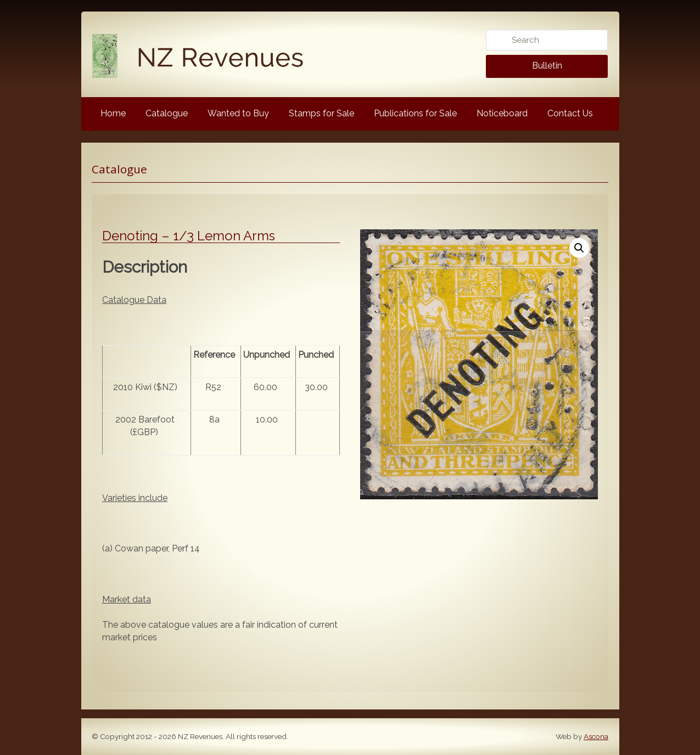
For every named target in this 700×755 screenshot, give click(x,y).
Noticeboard (502, 113)
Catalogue (167, 113)
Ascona (596, 736)
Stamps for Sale (321, 113)
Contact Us (570, 113)
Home (113, 113)
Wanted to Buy (238, 113)
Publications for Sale (415, 113)
